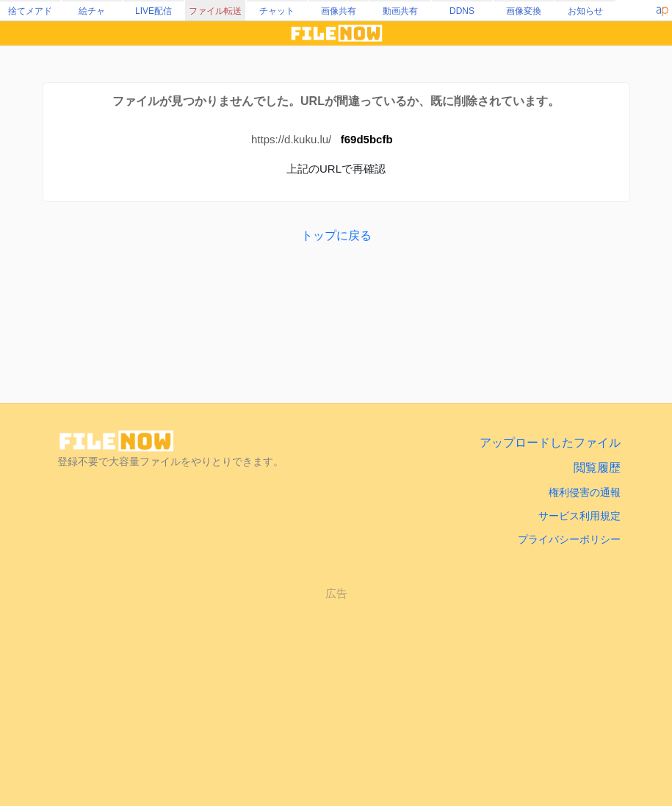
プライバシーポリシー (569, 539)
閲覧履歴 (597, 468)
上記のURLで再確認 (336, 169)
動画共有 (400, 11)
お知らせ (585, 11)
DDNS (462, 11)
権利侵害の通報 (585, 492)
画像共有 (339, 11)
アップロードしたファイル (550, 443)
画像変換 (524, 11)
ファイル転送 (215, 11)
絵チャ (92, 11)
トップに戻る (336, 235)
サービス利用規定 (579, 516)
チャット (277, 11)
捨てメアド (30, 11)
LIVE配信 (153, 11)
